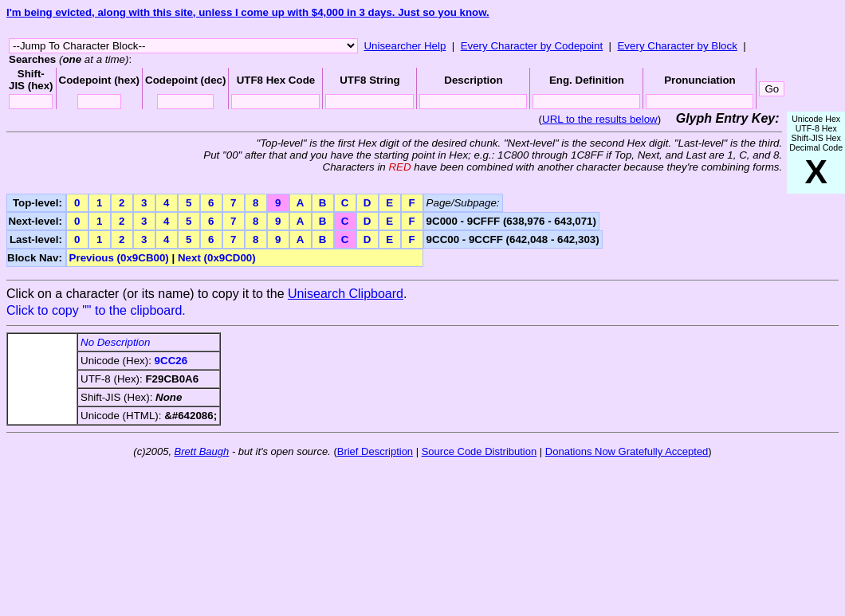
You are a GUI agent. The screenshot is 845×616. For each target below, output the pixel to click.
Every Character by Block (677, 46)
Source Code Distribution (479, 451)
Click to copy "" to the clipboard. (96, 310)
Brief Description (375, 451)
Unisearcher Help (405, 46)
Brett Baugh (202, 451)
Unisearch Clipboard (346, 294)
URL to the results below (600, 119)
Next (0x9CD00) (217, 258)
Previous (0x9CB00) (119, 258)
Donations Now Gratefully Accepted (627, 451)
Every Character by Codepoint (532, 46)
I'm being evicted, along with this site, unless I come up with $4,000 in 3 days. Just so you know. (248, 12)
